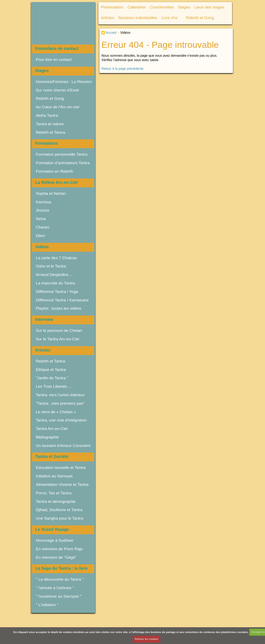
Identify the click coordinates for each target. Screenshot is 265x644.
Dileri (40, 236)
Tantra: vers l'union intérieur (60, 395)
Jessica (42, 210)
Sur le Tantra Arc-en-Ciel (57, 339)
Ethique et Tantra (51, 370)
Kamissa (43, 202)
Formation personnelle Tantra (62, 154)
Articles (43, 350)
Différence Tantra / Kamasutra (62, 300)
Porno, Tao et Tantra (54, 493)
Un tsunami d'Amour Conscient (63, 446)
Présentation (112, 7)
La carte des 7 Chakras (56, 258)
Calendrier (137, 7)
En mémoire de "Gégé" (56, 557)
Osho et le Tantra (51, 266)
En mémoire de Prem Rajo (59, 549)
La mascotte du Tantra (55, 283)
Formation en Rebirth (54, 171)
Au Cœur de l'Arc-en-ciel (57, 107)
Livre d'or (170, 18)
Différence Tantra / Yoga (57, 292)
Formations (46, 143)
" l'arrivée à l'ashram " (55, 588)
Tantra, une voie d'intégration (61, 420)
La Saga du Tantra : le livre (61, 568)
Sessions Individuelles (138, 18)
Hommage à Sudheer (55, 540)
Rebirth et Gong (50, 98)
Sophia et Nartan (51, 193)
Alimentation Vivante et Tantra (62, 485)
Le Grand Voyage (52, 529)
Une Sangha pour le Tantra (60, 518)
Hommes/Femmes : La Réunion (64, 82)
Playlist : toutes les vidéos (59, 308)
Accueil (111, 33)
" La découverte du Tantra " (60, 579)
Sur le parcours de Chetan (59, 330)
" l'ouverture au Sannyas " (59, 596)
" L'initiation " (47, 605)
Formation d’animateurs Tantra (63, 163)
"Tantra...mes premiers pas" (60, 403)
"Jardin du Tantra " (52, 378)
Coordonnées (162, 7)
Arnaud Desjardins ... (54, 275)
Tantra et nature (50, 124)
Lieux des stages (209, 7)
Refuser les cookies (146, 639)
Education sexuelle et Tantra (61, 468)
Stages (42, 71)
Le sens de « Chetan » (56, 412)
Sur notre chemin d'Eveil (57, 90)
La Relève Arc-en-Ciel (56, 182)
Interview (44, 319)
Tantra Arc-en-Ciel (52, 429)
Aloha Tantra (47, 115)
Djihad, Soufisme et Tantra (59, 510)
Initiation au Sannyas (54, 476)
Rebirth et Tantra (51, 132)
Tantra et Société (52, 456)
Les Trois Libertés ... (54, 386)
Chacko (43, 227)
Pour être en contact (54, 60)
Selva (41, 219)
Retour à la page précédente (122, 69)
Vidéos (42, 247)
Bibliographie (47, 437)
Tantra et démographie (56, 501)
